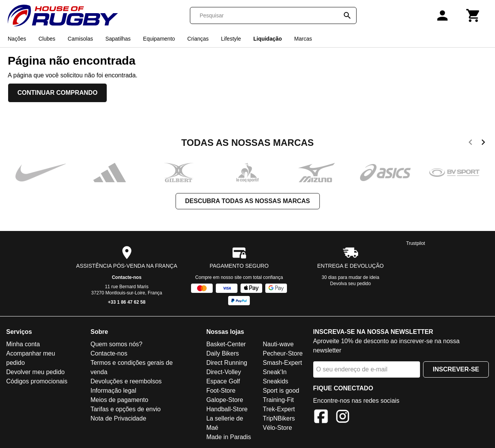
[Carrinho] (473, 15)
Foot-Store (221, 391)
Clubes (47, 39)
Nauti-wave (278, 344)
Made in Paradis (229, 437)
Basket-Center (226, 344)
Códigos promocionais (37, 381)
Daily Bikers (222, 353)
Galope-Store (224, 400)
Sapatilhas (118, 39)
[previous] (470, 144)
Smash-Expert (282, 363)
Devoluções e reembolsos (126, 381)
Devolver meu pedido (35, 372)
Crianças (198, 39)
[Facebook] (321, 418)
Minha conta (23, 344)
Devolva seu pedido (351, 284)
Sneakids (275, 381)
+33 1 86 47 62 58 (127, 302)
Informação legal (113, 391)
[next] (483, 144)
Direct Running (227, 363)
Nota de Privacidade (118, 418)
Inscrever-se (456, 369)
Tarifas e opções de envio (125, 409)
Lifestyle (231, 39)
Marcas (303, 39)
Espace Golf (223, 381)
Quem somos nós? (116, 344)
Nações (17, 39)
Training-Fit (278, 400)
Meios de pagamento (119, 400)
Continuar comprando (57, 93)
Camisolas (80, 39)
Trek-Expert (279, 409)
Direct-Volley (224, 372)
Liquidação (268, 39)
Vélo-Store (277, 428)
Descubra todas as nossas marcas (248, 201)
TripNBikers (279, 418)
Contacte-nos (127, 277)
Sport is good (281, 391)
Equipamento (159, 39)
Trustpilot (416, 243)
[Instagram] (343, 418)
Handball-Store (227, 409)
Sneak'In (275, 372)
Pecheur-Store (282, 353)
